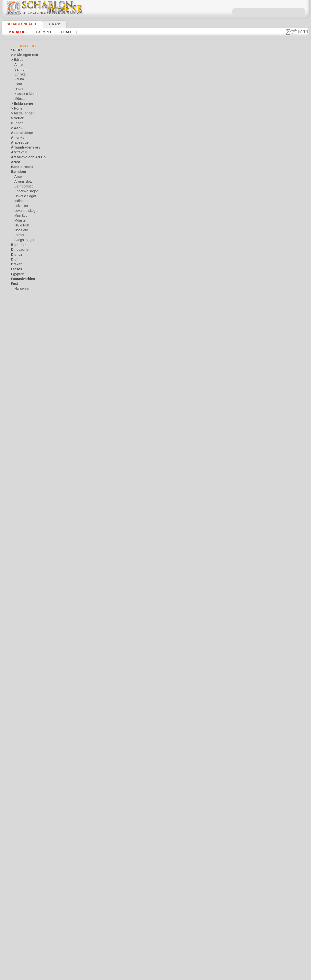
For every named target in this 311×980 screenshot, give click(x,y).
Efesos (15, 269)
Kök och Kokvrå (21, 367)
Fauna (19, 79)
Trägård (16, 474)
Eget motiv (80, 71)
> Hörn (15, 109)
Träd (14, 469)
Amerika (16, 138)
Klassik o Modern (26, 94)
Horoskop (18, 337)
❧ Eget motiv (20, 547)
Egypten (16, 274)
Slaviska (16, 449)
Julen (18, 294)
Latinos (16, 376)
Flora (18, 84)
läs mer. (186, 976)
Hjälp (65, 32)
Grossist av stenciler (105, 412)
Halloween (21, 289)
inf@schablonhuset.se (212, 528)
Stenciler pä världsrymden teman (115, 220)
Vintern (16, 498)
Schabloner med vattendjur (110, 297)
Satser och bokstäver (25, 440)
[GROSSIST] (19, 503)
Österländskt (20, 415)
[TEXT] (19, 542)
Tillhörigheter (20, 464)
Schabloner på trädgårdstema (112, 181)
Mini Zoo (20, 216)
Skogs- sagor (23, 240)
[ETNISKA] (22, 527)
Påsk (18, 299)
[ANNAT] (20, 508)
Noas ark (20, 230)
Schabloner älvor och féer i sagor (114, 258)
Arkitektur (18, 152)
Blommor (17, 245)
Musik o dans (20, 406)
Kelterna (17, 357)
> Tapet (16, 123)
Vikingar (16, 493)
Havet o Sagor (24, 196)
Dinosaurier (19, 250)
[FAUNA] (20, 532)
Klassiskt (17, 362)
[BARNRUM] (23, 518)
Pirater (19, 235)
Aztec (15, 162)
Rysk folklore (19, 435)
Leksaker (20, 206)
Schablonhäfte (19, 24)
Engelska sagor (24, 191)
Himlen (16, 333)
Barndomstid (23, 187)
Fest (14, 284)
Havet (18, 89)
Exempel (44, 32)
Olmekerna (18, 411)
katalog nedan (178, 417)
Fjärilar (16, 303)
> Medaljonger (20, 113)
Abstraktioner (20, 133)
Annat (18, 65)
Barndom (17, 172)
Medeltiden (18, 396)
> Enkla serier (20, 104)
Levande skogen (25, 211)
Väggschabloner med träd (109, 143)
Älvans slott (22, 182)
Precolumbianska (22, 420)
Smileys (16, 454)
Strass (47, 24)
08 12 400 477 (164, 904)
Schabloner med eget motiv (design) (93, 455)
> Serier (16, 118)
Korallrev (17, 372)
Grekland (17, 318)
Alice (18, 177)
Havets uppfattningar (25, 328)
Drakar (16, 264)
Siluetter (17, 445)
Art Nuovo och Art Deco (27, 157)
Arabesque (18, 143)
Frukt (15, 313)
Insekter (16, 347)
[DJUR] (19, 523)
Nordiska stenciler (103, 335)
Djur (14, 260)
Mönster (20, 99)
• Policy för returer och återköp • (155, 961)
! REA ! (15, 50)
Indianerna (22, 201)
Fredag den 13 (20, 308)
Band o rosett (20, 167)
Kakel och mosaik (23, 352)
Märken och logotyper (26, 386)
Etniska (19, 75)
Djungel (16, 255)
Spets (15, 459)
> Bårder (17, 60)
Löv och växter (21, 381)
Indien (15, 342)
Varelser (17, 484)
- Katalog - (17, 32)
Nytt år (119, 383)
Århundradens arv (23, 148)
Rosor (15, 430)
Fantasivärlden (21, 279)
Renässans (18, 425)
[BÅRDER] (21, 513)
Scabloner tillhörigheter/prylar (113, 104)
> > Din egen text (22, 55)
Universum (18, 479)
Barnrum (20, 70)
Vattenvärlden (21, 488)
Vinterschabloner (103, 373)
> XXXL (16, 128)
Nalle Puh (21, 225)
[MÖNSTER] (23, 537)
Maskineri (18, 391)
